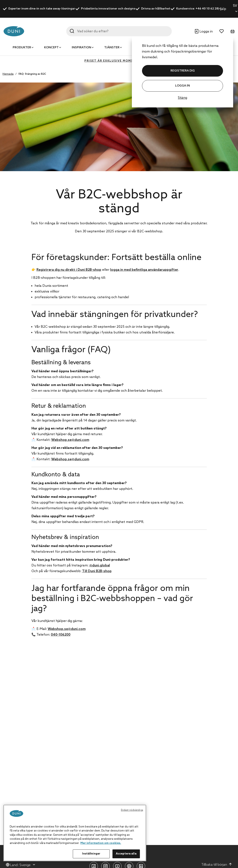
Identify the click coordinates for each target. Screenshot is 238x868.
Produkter (22, 48)
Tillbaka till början (217, 865)
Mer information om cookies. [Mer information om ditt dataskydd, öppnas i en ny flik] (101, 843)
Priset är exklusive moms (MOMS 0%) (119, 61)
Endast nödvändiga (132, 810)
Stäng (183, 98)
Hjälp (222, 9)
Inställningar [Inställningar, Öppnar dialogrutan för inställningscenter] (91, 854)
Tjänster (112, 48)
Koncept (51, 48)
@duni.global (100, 565)
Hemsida (8, 74)
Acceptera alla (126, 854)
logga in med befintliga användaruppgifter (144, 270)
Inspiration (81, 48)
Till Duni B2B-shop (97, 571)
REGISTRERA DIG (183, 71)
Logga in (183, 86)
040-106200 (61, 635)
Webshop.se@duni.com (70, 440)
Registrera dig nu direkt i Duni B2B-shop (69, 270)
